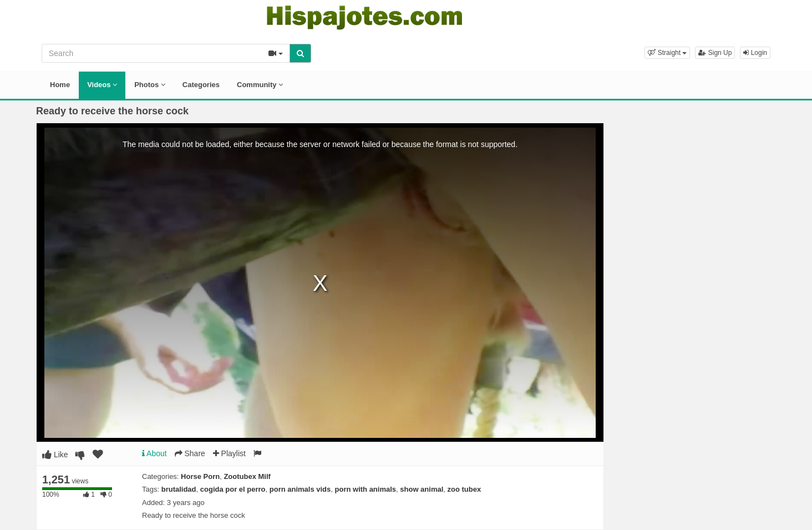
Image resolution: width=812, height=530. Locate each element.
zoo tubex (465, 489)
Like (55, 455)
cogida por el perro (233, 489)
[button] (667, 53)
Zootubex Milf (247, 476)
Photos (150, 85)
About (154, 453)
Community (260, 85)
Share (190, 453)
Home (60, 85)
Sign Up (715, 53)
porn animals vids (300, 489)
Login (755, 53)
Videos (102, 85)
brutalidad (179, 489)
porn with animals (366, 489)
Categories (201, 85)
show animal (422, 489)
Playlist (229, 453)
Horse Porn (200, 476)
